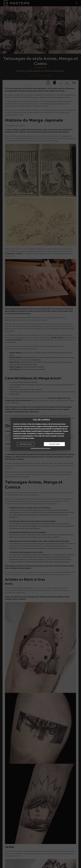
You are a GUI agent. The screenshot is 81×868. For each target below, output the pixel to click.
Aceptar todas (54, 444)
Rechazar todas (26, 444)
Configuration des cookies (40, 448)
